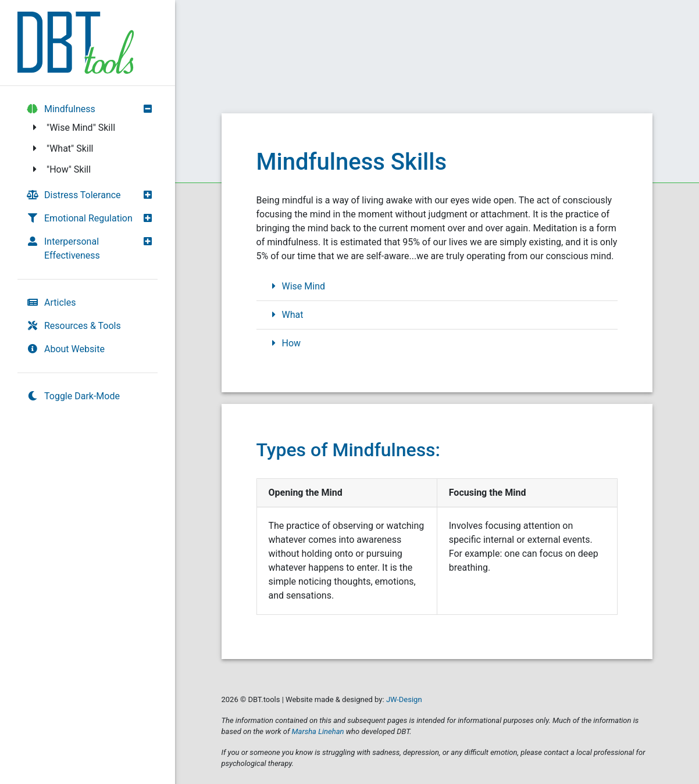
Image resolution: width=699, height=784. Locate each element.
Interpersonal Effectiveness (63, 248)
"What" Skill (61, 148)
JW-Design (404, 699)
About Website (66, 349)
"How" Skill (60, 169)
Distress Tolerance (74, 195)
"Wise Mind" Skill (72, 128)
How (285, 343)
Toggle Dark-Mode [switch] (73, 396)
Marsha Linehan (318, 731)
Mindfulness (61, 109)
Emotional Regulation (80, 218)
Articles (51, 302)
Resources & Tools (74, 326)
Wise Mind (297, 286)
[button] (151, 109)
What (286, 315)
